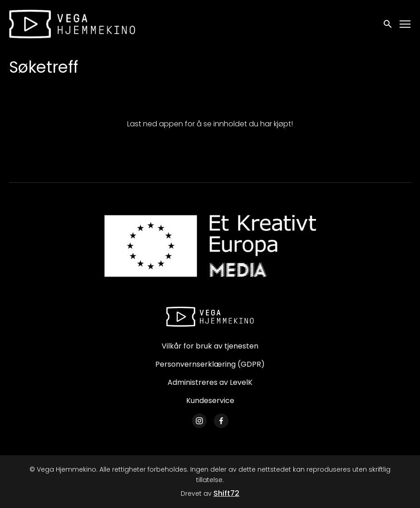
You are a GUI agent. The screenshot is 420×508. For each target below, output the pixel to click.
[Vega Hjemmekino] (210, 317)
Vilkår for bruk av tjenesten (210, 346)
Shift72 (226, 493)
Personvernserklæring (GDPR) (210, 364)
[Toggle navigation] (405, 24)
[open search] (388, 24)
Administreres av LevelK (210, 382)
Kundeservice (210, 401)
